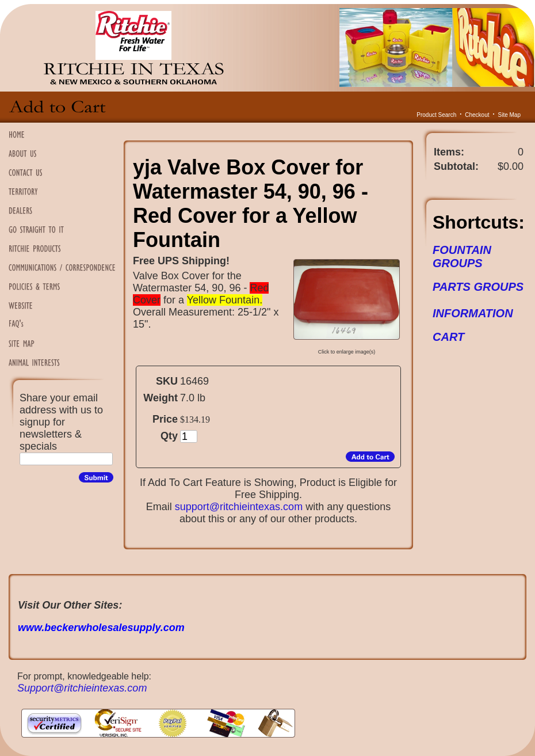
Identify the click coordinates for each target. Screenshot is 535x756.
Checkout (477, 115)
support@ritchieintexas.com (239, 507)
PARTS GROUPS (478, 287)
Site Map (509, 115)
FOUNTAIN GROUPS (462, 257)
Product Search (436, 115)
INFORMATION (473, 313)
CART (448, 337)
